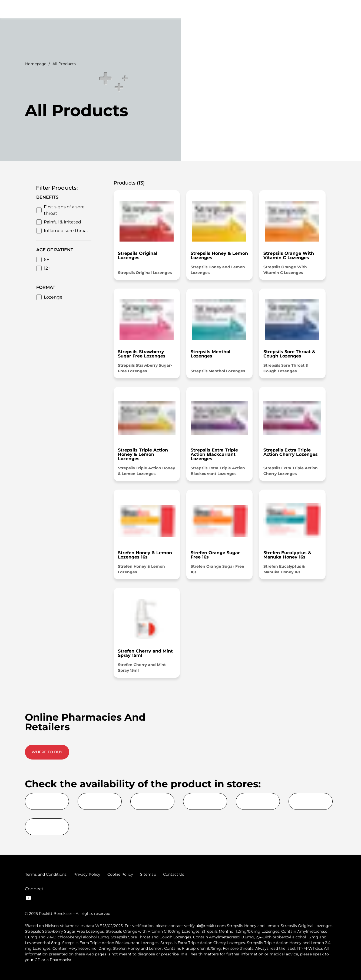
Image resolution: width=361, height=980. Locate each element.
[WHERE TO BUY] (47, 752)
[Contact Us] (174, 874)
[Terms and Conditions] (46, 874)
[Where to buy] (304, 9)
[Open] (330, 9)
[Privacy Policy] (87, 874)
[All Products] (219, 9)
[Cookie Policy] (120, 874)
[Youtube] (28, 898)
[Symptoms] (181, 9)
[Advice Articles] (261, 9)
